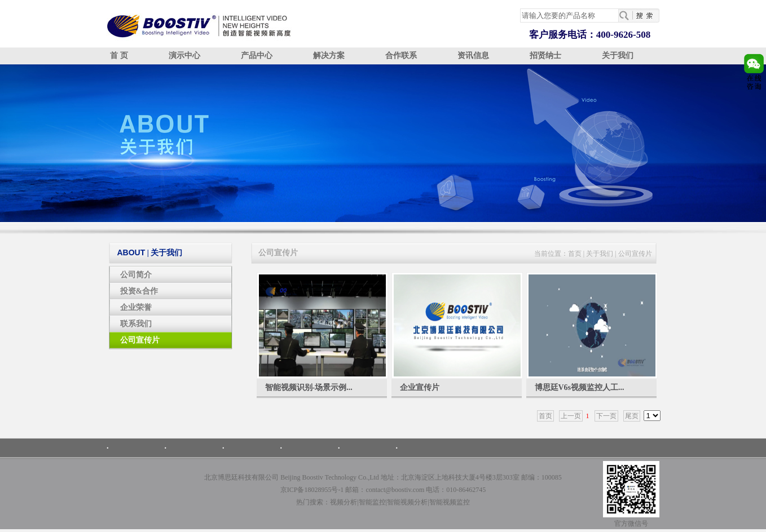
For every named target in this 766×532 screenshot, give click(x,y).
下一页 (606, 416)
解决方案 (329, 56)
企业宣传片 (420, 387)
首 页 (119, 56)
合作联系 (401, 56)
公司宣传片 (140, 340)
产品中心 (257, 56)
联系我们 (136, 324)
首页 (575, 254)
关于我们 (618, 56)
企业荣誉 (136, 307)
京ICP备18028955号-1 (312, 490)
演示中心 (184, 56)
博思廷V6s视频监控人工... (580, 387)
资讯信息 (473, 56)
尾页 (632, 416)
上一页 (571, 416)
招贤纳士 (545, 56)
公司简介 (136, 275)
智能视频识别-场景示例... (309, 387)
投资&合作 (139, 291)
